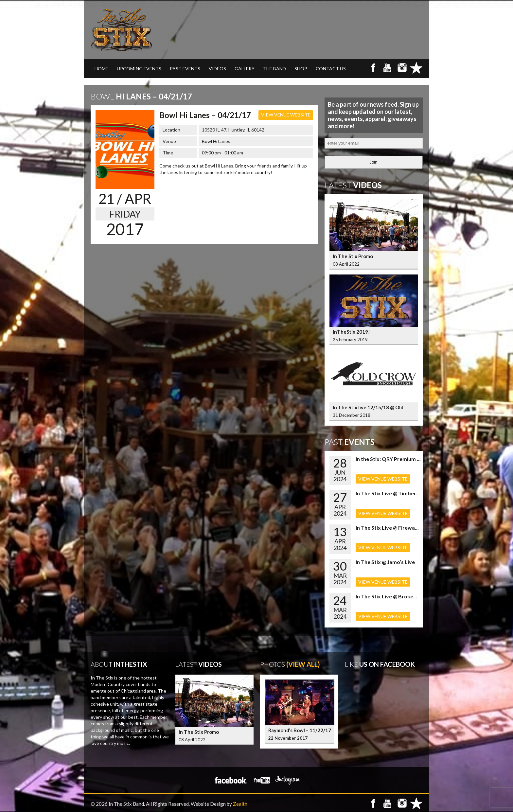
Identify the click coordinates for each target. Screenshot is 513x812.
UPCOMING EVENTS (139, 69)
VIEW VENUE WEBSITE (286, 115)
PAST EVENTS (185, 69)
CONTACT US (331, 69)
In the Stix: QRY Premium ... (388, 459)
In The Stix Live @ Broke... (386, 596)
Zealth (240, 804)
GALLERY (245, 69)
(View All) (303, 664)
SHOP (301, 69)
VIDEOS (217, 69)
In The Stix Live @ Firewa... (387, 528)
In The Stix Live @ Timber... (388, 493)
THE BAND (274, 69)
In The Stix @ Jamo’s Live (385, 562)
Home (101, 69)
